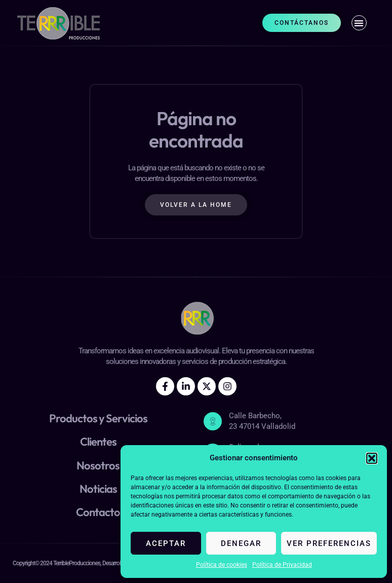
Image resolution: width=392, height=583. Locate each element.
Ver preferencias (329, 543)
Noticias (98, 489)
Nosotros (98, 465)
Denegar (241, 543)
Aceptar (166, 543)
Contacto (98, 512)
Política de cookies (222, 565)
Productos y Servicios (98, 418)
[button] (372, 458)
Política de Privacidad (282, 565)
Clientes (98, 442)
